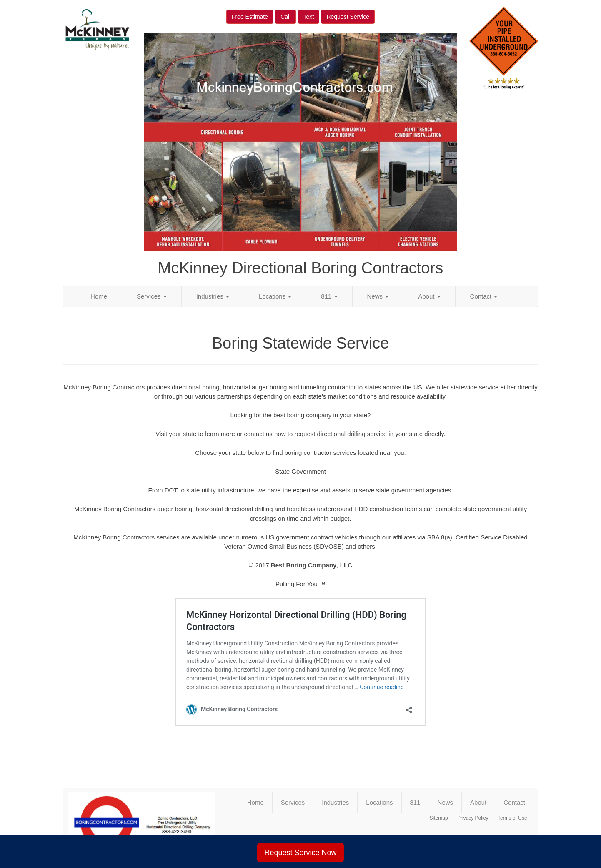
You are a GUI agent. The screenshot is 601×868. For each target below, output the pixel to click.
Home (99, 296)
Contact (484, 296)
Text (309, 17)
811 (329, 296)
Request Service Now (300, 853)
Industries (213, 296)
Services (152, 296)
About (429, 296)
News (378, 296)
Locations (275, 296)
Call (285, 17)
